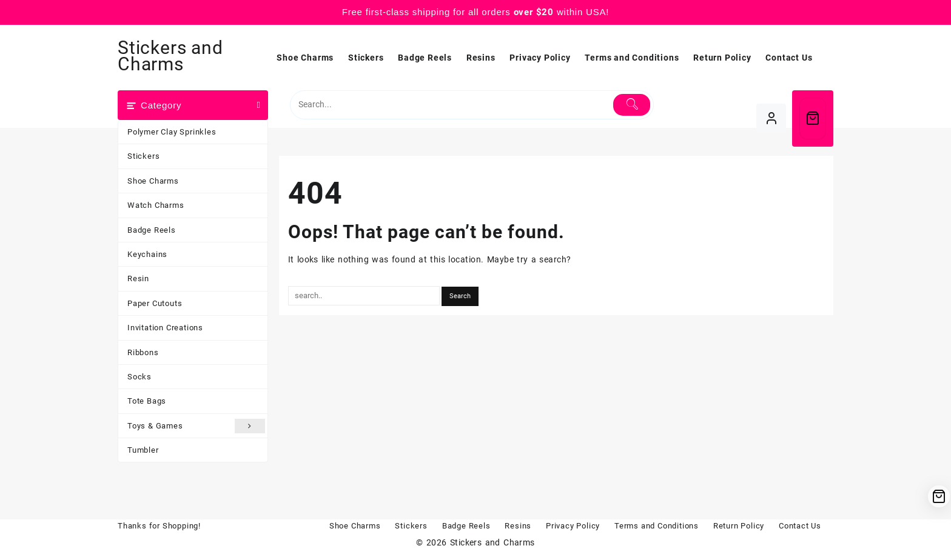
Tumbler (143, 450)
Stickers (143, 156)
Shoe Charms (153, 181)
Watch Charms (156, 205)
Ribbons (143, 352)
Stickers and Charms (170, 56)
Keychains (147, 254)
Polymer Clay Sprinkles (172, 132)
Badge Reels (152, 230)
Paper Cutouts (155, 303)
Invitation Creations (165, 328)
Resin (138, 278)
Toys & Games (196, 426)
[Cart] (813, 118)
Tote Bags (147, 401)
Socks (139, 377)
